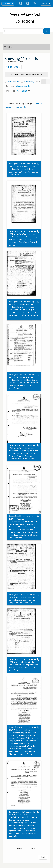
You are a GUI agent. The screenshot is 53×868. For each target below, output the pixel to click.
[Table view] (49, 82)
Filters (8, 47)
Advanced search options (27, 74)
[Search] (23, 31)
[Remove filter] (20, 67)
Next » (43, 857)
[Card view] (43, 82)
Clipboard (35, 4)
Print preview (13, 81)
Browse (7, 4)
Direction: (11, 91)
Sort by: (10, 86)
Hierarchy (28, 81)
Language (28, 4)
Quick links (20, 4)
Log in (45, 4)
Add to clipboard (38, 164)
